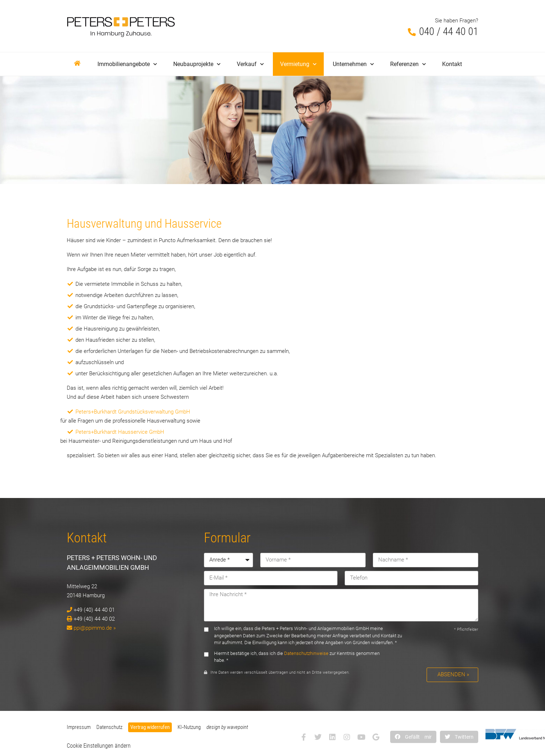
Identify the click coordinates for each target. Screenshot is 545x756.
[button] (413, 737)
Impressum (79, 727)
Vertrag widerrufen (150, 727)
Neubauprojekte (197, 64)
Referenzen (408, 64)
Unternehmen (353, 64)
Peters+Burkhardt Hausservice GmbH (120, 432)
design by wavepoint (227, 727)
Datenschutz (109, 727)
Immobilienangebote (127, 64)
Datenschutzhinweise (306, 653)
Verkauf (250, 64)
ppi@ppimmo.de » (95, 628)
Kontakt (452, 64)
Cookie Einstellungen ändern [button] (99, 746)
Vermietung (298, 64)
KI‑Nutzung (189, 727)
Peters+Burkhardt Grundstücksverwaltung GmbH (133, 412)
